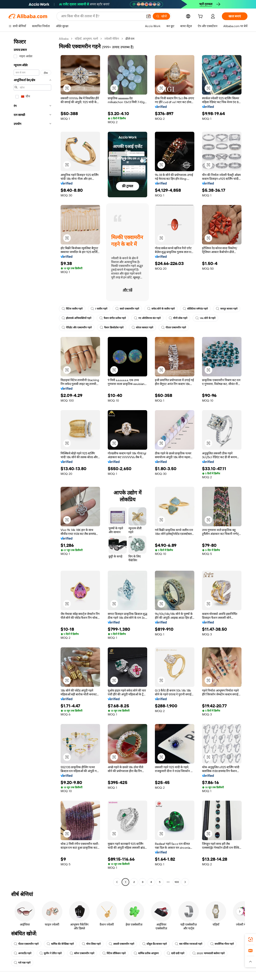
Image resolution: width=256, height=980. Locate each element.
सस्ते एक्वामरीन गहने (127, 309)
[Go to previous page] (117, 882)
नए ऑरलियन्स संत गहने (147, 318)
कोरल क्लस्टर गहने (142, 328)
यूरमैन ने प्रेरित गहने (51, 953)
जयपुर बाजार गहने (227, 309)
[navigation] (32, 461)
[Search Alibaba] (102, 16)
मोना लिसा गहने (91, 944)
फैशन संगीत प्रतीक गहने (113, 318)
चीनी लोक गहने (178, 318)
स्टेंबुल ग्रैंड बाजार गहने (155, 944)
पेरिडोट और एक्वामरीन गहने (77, 328)
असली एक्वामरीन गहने (121, 944)
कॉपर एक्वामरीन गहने (82, 953)
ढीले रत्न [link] (130, 39)
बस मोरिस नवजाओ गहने (189, 944)
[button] (148, 16)
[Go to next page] (185, 882)
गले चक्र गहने (22, 963)
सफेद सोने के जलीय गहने (161, 309)
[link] (250, 939)
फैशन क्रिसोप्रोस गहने (112, 328)
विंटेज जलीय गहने (72, 309)
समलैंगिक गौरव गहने (222, 944)
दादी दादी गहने (176, 953)
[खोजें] (161, 16)
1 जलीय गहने (99, 309)
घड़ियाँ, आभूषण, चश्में (86, 39)
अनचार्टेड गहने (23, 953)
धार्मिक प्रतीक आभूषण (146, 953)
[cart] (201, 17)
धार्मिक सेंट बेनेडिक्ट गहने (60, 944)
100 (177, 882)
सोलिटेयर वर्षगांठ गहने (195, 309)
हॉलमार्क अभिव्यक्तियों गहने (76, 318)
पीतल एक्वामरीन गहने (174, 328)
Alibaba (64, 39)
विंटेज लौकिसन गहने (114, 953)
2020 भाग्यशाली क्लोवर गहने (209, 953)
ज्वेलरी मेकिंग (112, 39)
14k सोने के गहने (205, 318)
